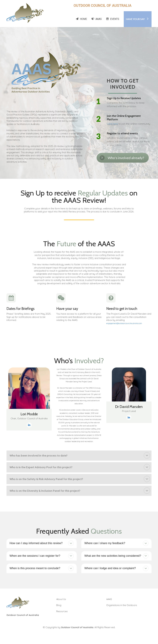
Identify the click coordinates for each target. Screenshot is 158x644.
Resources (62, 611)
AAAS (97, 19)
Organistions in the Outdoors (122, 605)
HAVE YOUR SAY (137, 19)
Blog (59, 605)
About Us (61, 599)
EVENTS (113, 19)
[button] (147, 455)
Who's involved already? (122, 158)
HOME (81, 19)
